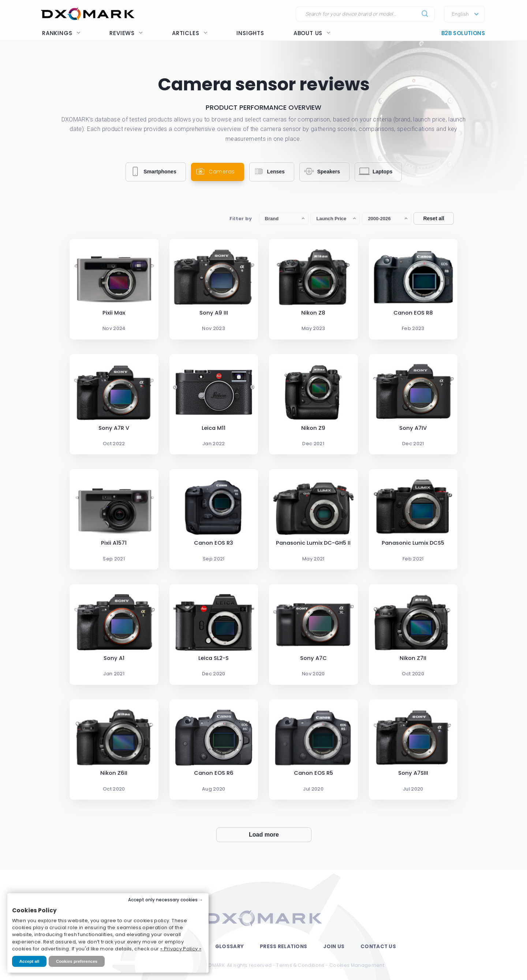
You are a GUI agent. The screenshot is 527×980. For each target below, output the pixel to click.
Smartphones (152, 171)
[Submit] (425, 14)
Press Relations (283, 947)
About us (312, 33)
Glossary (229, 947)
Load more (264, 835)
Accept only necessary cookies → (166, 900)
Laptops (375, 171)
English (460, 14)
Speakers (321, 171)
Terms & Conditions (300, 965)
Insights (250, 33)
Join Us (334, 947)
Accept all (29, 961)
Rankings (61, 33)
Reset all (434, 218)
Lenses (268, 171)
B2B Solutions (463, 33)
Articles (190, 33)
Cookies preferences (77, 961)
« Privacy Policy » (181, 949)
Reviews (126, 33)
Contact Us (378, 947)
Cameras (214, 171)
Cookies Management (357, 965)
